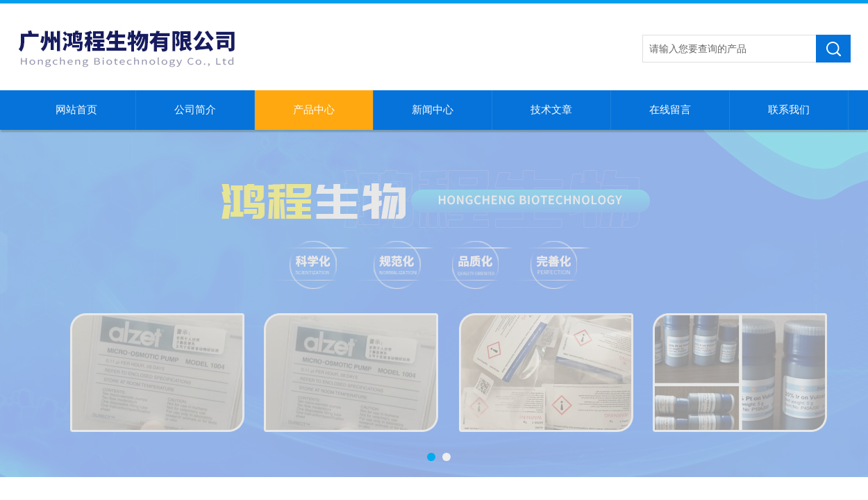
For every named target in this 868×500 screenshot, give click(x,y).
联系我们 (789, 110)
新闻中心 (433, 110)
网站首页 (76, 110)
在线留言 (670, 110)
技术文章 (551, 110)
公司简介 (195, 110)
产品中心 (314, 110)
